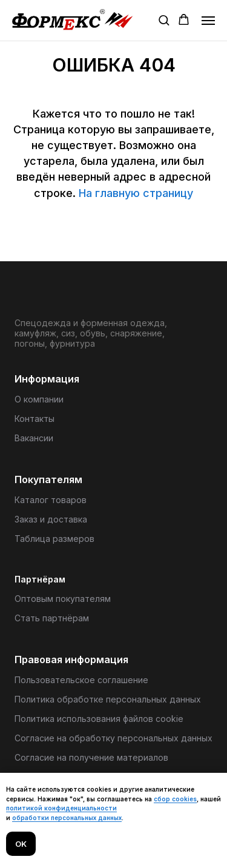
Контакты (35, 419)
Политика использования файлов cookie (99, 719)
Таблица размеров (54, 539)
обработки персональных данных (67, 818)
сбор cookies (175, 799)
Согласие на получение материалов (91, 757)
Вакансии (34, 438)
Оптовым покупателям (63, 599)
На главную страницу (136, 193)
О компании (39, 399)
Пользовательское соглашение (81, 680)
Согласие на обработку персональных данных (113, 738)
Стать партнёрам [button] (52, 618)
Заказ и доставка (51, 519)
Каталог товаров (51, 500)
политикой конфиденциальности (61, 808)
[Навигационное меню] (208, 21)
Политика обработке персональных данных (108, 699)
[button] (164, 20)
